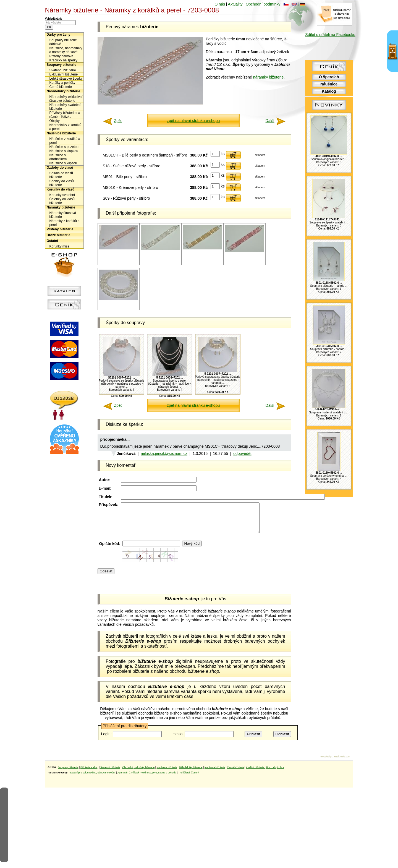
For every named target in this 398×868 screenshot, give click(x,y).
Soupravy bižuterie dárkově (63, 42)
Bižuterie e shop (89, 773)
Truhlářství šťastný (188, 778)
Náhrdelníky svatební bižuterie (65, 107)
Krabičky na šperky (63, 60)
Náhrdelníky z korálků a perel (65, 127)
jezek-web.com (342, 762)
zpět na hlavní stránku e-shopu (193, 121)
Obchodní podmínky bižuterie (138, 773)
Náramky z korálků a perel (65, 223)
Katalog (329, 91)
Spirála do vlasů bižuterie (61, 175)
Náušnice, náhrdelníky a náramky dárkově (66, 50)
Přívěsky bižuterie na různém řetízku (65, 115)
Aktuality (235, 4)
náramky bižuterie (269, 77)
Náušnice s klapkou (64, 151)
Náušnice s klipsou (63, 163)
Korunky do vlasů (61, 189)
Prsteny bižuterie (60, 229)
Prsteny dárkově (61, 56)
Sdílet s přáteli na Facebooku (330, 35)
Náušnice (329, 84)
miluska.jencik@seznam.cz (164, 453)
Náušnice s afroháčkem (58, 157)
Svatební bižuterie (63, 70)
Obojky (55, 121)
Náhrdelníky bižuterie (63, 91)
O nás (220, 4)
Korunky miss (59, 246)
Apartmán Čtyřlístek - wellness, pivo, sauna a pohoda (147, 778)
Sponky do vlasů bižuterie (62, 183)
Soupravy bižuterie (61, 65)
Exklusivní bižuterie (64, 74)
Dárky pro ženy (59, 35)
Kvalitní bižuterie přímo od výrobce (265, 773)
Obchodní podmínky (263, 4)
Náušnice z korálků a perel (65, 141)
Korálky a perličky (62, 83)
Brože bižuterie (59, 235)
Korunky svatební (62, 195)
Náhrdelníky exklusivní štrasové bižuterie (66, 99)
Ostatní (52, 241)
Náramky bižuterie (61, 207)
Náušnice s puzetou (64, 147)
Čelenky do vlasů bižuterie (62, 201)
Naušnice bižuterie (167, 773)
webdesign (326, 762)
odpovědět (242, 453)
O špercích (329, 77)
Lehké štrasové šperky (66, 79)
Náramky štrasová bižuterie (63, 215)
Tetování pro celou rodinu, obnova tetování (92, 778)
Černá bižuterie (61, 87)
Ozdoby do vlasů (60, 168)
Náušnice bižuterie (61, 133)
